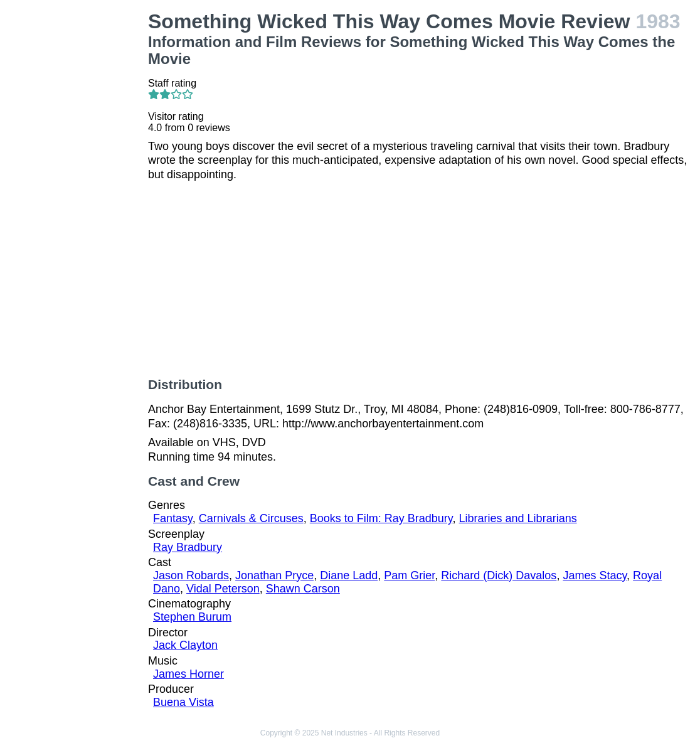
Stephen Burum (192, 617)
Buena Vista (183, 702)
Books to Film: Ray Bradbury (381, 518)
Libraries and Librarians (518, 518)
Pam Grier (409, 575)
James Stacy (595, 575)
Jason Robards (191, 575)
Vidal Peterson (223, 589)
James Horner (188, 674)
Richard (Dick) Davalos (499, 575)
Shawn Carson (303, 589)
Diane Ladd (349, 575)
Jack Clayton (185, 645)
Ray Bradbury (188, 547)
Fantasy (173, 518)
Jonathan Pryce (274, 575)
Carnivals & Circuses (251, 518)
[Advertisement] (77, 198)
